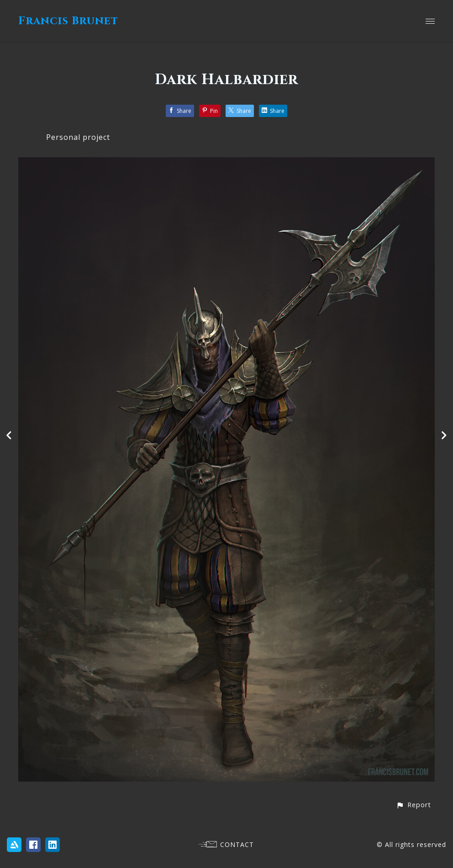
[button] (413, 805)
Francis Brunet (68, 21)
